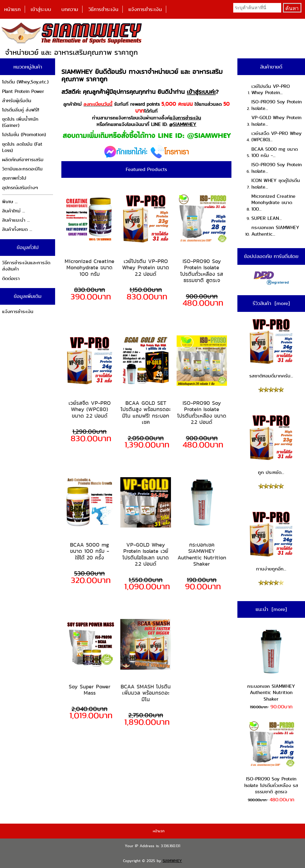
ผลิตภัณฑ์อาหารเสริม (23, 160)
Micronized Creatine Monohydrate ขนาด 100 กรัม (90, 268)
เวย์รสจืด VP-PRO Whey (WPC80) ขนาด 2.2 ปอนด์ (90, 409)
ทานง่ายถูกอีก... (271, 541)
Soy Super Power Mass (90, 690)
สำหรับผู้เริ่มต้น (17, 101)
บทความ (70, 9)
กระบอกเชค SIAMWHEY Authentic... (275, 231)
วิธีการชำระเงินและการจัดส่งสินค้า (26, 266)
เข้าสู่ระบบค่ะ (201, 92)
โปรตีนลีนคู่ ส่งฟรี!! (21, 110)
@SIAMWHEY (183, 124)
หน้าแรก (12, 9)
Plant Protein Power (23, 91)
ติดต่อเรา (11, 278)
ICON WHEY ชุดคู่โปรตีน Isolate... (276, 184)
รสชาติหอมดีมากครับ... (271, 349)
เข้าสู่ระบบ (41, 9)
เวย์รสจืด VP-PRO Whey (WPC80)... (277, 137)
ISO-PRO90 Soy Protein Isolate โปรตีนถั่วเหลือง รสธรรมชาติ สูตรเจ (202, 271)
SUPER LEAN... (267, 218)
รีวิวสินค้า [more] (271, 303)
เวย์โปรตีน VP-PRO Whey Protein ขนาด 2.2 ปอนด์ (146, 268)
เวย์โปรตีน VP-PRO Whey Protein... (271, 90)
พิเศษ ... (10, 202)
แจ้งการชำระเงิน (145, 9)
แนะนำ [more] (271, 609)
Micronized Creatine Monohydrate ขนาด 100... (273, 203)
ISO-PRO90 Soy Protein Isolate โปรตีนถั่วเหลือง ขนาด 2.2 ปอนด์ (202, 413)
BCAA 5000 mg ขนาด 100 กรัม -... (275, 152)
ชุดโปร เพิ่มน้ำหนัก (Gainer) (20, 122)
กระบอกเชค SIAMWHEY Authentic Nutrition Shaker (202, 554)
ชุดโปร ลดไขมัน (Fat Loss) (22, 147)
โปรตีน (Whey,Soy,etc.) (25, 82)
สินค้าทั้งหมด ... (17, 229)
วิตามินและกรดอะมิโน (22, 169)
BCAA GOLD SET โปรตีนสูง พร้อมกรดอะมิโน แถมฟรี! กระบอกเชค (146, 413)
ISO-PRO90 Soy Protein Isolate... (277, 105)
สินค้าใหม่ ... (14, 211)
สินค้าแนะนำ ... (16, 220)
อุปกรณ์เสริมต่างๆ (20, 188)
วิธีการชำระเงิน (103, 9)
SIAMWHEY (172, 861)
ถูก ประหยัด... (271, 445)
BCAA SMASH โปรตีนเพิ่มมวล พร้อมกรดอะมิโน (146, 693)
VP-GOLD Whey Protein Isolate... (276, 121)
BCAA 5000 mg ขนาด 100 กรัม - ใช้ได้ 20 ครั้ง (90, 551)
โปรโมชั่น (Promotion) (24, 134)
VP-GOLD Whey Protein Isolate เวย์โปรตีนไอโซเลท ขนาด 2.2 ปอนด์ (146, 554)
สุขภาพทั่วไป (14, 178)
